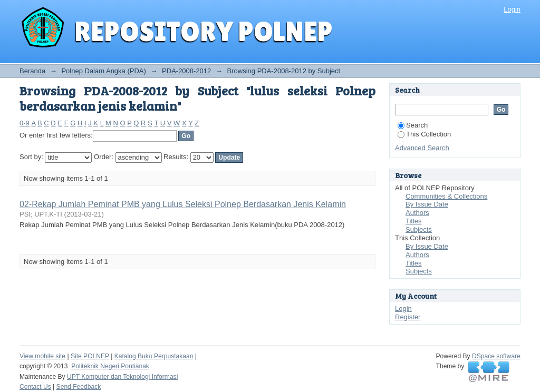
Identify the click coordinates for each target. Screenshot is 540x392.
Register (408, 317)
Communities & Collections (446, 196)
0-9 (25, 123)
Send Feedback (79, 387)
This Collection (424, 134)
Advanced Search (422, 148)
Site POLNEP (90, 356)
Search (413, 125)
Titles (414, 221)
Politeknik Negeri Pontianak (110, 366)
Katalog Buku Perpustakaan (154, 356)
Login (512, 9)
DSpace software (496, 356)
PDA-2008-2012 (186, 71)
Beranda (32, 71)
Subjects (419, 229)
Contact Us (35, 387)
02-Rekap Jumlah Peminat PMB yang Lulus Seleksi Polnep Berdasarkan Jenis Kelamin (183, 204)
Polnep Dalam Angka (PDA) (103, 71)
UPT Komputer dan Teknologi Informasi (122, 377)
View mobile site (42, 356)
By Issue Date (427, 204)
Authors (417, 213)
